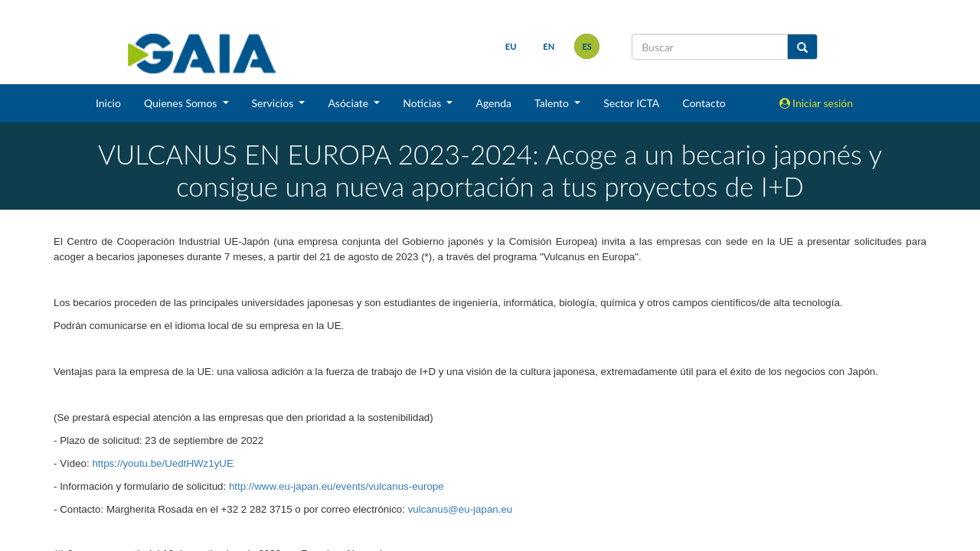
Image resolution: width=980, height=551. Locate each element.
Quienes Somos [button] (182, 103)
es (587, 46)
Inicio (108, 103)
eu (511, 46)
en (549, 46)
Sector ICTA (631, 103)
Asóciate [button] (349, 103)
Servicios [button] (274, 103)
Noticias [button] (423, 103)
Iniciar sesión (817, 103)
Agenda (493, 103)
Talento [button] (553, 103)
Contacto (704, 103)
